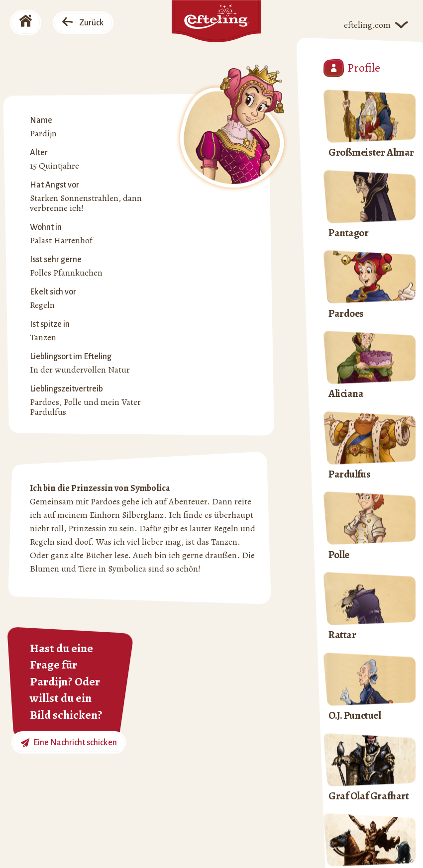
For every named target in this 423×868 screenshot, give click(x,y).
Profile (352, 68)
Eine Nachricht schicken (69, 743)
